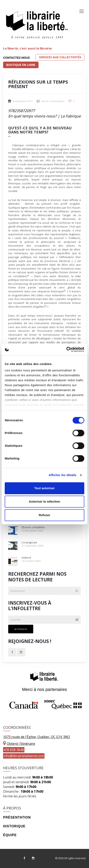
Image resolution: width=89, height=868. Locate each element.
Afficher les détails (62, 475)
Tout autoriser (44, 488)
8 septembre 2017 (20, 101)
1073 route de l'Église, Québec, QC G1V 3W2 (37, 737)
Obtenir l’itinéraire (21, 744)
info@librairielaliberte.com (24, 756)
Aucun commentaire (51, 101)
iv (46, 306)
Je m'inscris (21, 629)
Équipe (10, 835)
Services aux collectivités (60, 57)
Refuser (44, 515)
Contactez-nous (16, 58)
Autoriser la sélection (45, 501)
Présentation (17, 817)
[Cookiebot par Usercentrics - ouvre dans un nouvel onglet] (66, 349)
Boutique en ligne (21, 65)
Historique (14, 826)
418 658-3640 (14, 750)
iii (64, 291)
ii (28, 275)
